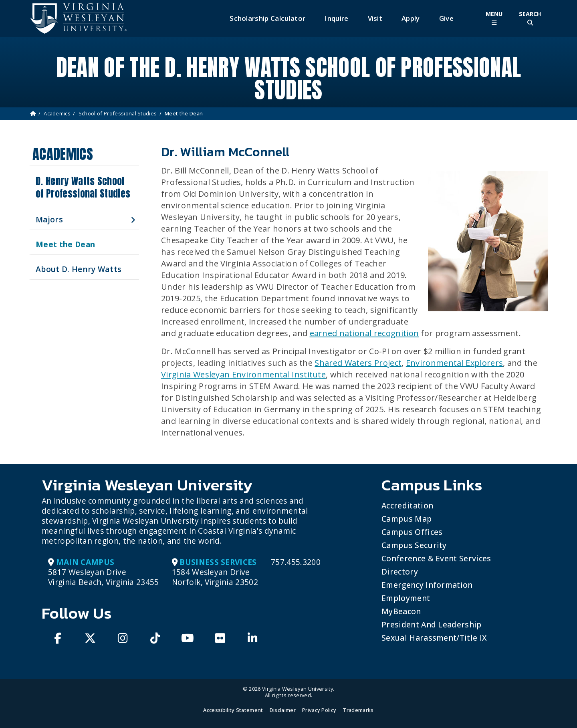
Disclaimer (283, 710)
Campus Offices (412, 532)
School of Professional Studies (118, 113)
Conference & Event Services (436, 558)
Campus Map (407, 519)
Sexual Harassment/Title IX (434, 638)
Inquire (336, 18)
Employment (406, 598)
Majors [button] (49, 219)
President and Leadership (432, 624)
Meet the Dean (65, 244)
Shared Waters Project (358, 363)
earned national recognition (364, 333)
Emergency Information (427, 585)
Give (446, 18)
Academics (57, 113)
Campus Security (414, 545)
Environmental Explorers (454, 363)
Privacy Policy (319, 710)
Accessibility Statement (233, 710)
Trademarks (358, 710)
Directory (400, 572)
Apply (411, 18)
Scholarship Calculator (267, 18)
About (79, 269)
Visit (375, 18)
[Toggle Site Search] (530, 18)
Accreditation (407, 505)
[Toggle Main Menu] (494, 18)
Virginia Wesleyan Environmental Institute (243, 374)
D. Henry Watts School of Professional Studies (83, 187)
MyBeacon (401, 611)
